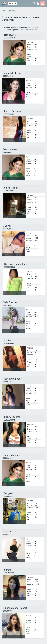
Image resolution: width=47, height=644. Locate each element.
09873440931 (8, 152)
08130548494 (9, 420)
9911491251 (9, 191)
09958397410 (9, 38)
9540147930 (9, 573)
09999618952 (8, 76)
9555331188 (8, 535)
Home (4, 11)
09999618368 (9, 267)
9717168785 (9, 344)
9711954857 (8, 229)
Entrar (38, 3)
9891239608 (8, 305)
